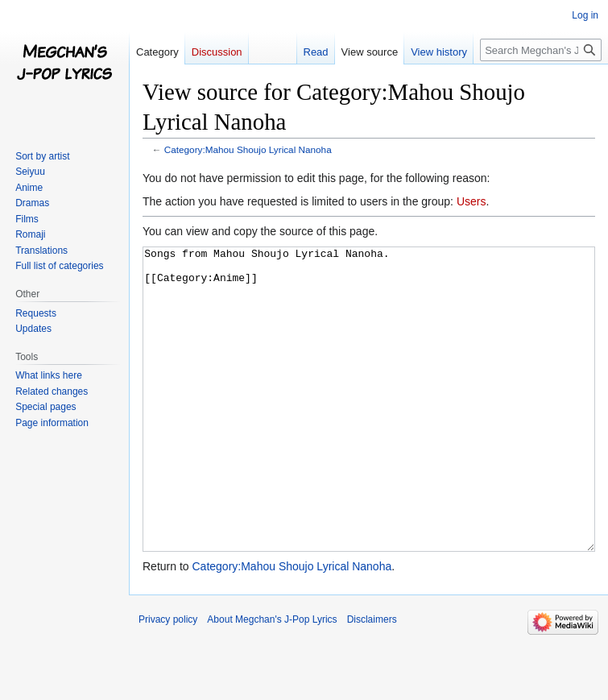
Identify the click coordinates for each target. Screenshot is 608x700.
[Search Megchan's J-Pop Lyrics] (541, 50)
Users (472, 201)
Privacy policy (168, 680)
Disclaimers (372, 680)
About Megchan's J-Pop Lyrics (272, 680)
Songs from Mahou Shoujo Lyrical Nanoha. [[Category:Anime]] (369, 430)
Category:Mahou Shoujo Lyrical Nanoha (248, 149)
